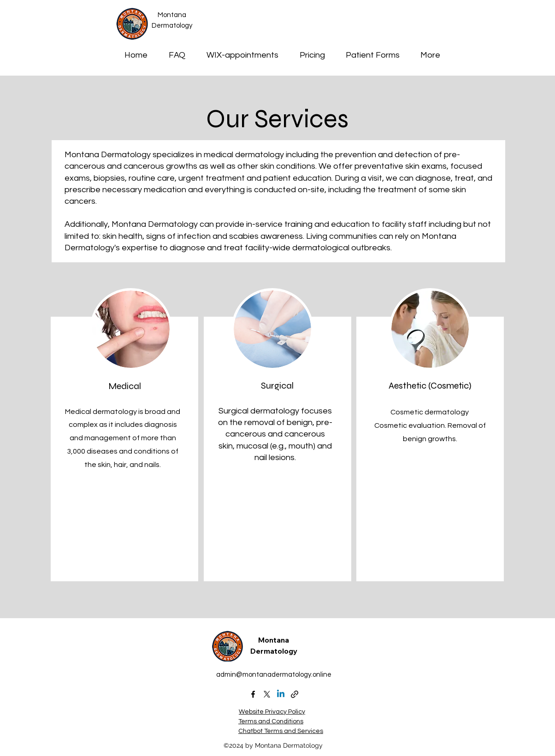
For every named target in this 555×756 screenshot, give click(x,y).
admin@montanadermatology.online (274, 675)
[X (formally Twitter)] (267, 694)
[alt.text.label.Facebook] (253, 694)
